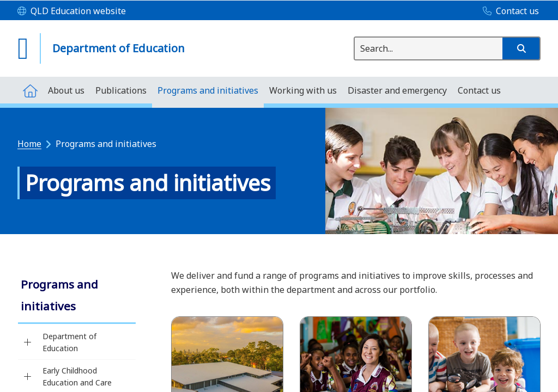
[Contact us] (508, 11)
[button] (521, 48)
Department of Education (69, 342)
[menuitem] (30, 90)
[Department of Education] (28, 342)
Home (29, 144)
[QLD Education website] (72, 11)
